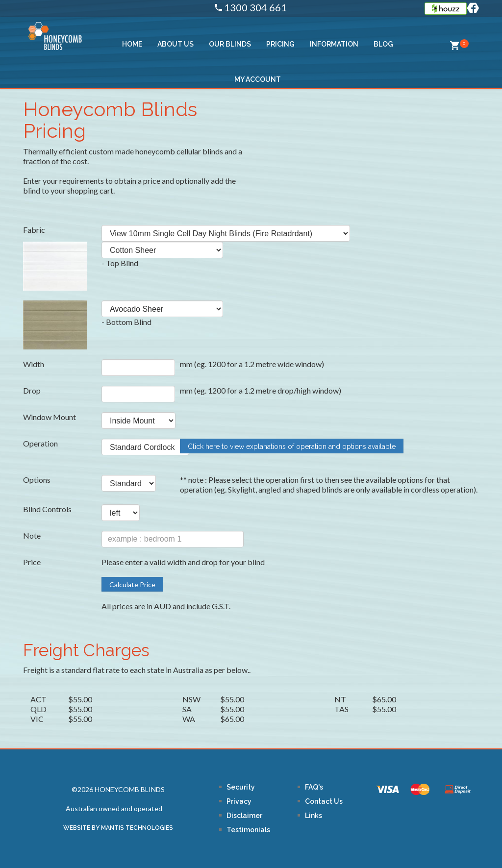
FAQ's (314, 787)
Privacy (239, 801)
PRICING (280, 44)
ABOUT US (176, 44)
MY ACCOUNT (258, 79)
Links (314, 816)
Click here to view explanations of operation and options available (292, 446)
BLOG (383, 44)
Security (241, 787)
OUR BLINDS (230, 44)
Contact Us (324, 801)
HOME (132, 44)
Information (334, 44)
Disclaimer (244, 816)
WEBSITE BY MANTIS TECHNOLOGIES (118, 828)
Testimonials (248, 830)
